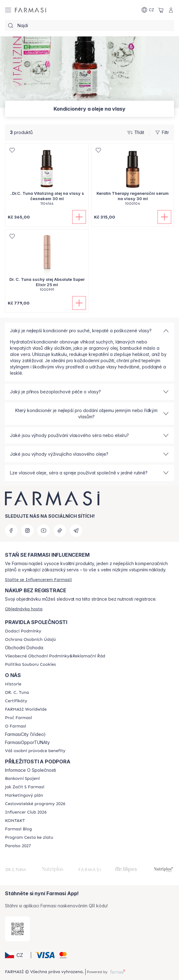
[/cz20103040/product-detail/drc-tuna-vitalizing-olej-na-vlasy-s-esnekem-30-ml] (47, 178)
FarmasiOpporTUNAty (27, 742)
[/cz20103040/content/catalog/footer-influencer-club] (26, 812)
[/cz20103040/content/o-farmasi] (16, 726)
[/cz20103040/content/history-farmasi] (13, 684)
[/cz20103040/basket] (161, 10)
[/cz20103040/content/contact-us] (15, 821)
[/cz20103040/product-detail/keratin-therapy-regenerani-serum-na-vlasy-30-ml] (133, 178)
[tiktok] (60, 531)
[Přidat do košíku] (79, 217)
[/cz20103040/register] (38, 580)
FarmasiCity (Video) (25, 734)
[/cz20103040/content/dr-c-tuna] (17, 693)
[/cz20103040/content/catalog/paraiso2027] (18, 846)
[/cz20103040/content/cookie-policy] (30, 665)
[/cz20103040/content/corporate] (26, 709)
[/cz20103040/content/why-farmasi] (19, 718)
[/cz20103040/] (31, 10)
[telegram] (76, 531)
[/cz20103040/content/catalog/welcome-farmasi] (35, 751)
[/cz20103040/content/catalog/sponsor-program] (29, 838)
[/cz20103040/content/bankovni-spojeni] (22, 779)
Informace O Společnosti (31, 770)
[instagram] (27, 531)
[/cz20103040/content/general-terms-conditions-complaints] (55, 656)
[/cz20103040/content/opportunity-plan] (24, 795)
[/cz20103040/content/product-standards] (16, 701)
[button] (17, 955)
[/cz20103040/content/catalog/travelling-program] (35, 804)
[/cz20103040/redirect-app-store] (17, 929)
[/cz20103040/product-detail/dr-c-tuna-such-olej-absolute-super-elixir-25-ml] (47, 264)
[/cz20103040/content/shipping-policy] (23, 631)
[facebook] (11, 531)
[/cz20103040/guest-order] (24, 609)
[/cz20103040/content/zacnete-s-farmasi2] (25, 787)
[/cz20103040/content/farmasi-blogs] (18, 829)
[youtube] (44, 531)
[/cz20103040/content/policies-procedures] (30, 640)
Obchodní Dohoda (24, 648)
